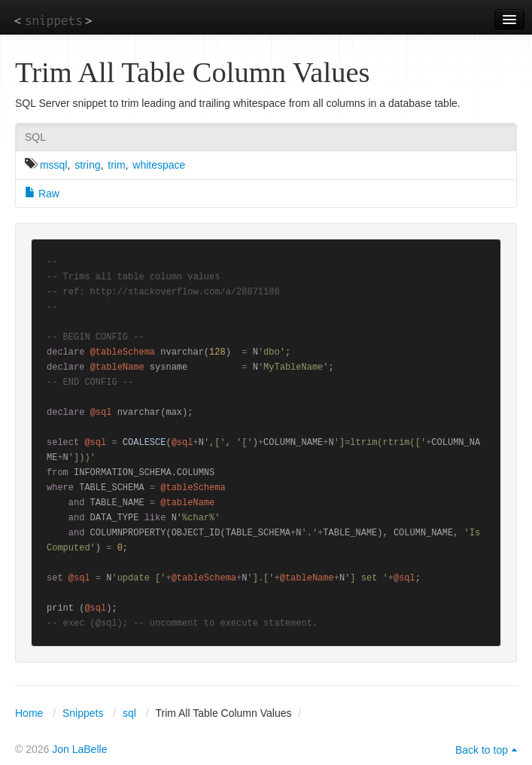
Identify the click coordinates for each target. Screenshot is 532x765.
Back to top (482, 750)
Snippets (83, 713)
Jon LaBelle (79, 749)
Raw (42, 194)
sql (129, 713)
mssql (54, 165)
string (87, 165)
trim (116, 165)
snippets (53, 20)
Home (29, 713)
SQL (35, 137)
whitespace (159, 165)
